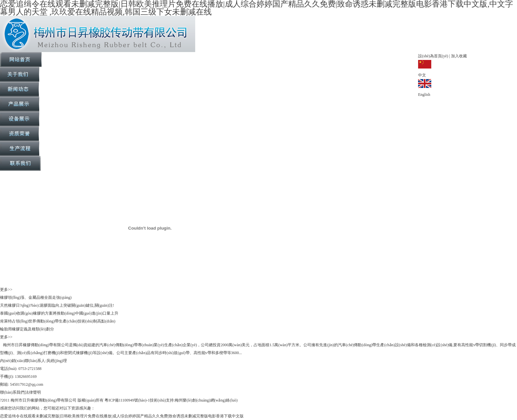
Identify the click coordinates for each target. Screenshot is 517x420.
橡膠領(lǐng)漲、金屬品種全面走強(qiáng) (36, 297)
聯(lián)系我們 (12, 392)
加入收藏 (458, 56)
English (424, 95)
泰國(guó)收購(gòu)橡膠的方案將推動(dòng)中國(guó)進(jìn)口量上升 (59, 313)
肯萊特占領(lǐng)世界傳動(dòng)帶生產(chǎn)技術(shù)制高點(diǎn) (58, 321)
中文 (422, 75)
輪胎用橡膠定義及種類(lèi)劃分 (27, 329)
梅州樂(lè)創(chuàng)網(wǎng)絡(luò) (206, 400)
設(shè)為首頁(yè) (434, 56)
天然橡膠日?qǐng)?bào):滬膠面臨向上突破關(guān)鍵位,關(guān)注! (57, 305)
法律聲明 (33, 392)
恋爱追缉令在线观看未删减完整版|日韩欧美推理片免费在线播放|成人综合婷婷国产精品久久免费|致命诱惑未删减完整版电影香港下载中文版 (122, 416)
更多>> (6, 290)
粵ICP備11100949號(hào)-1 (127, 400)
